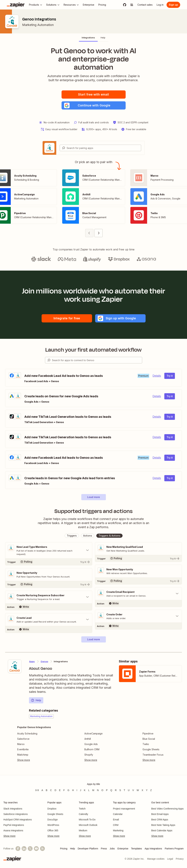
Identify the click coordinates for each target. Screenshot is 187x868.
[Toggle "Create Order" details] (139, 616)
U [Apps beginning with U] (129, 790)
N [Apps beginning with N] (98, 790)
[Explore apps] (132, 5)
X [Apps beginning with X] (142, 790)
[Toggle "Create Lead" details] (49, 620)
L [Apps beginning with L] (89, 790)
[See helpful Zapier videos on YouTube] (36, 849)
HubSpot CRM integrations (18, 820)
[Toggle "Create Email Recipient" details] (139, 594)
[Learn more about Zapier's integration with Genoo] (15, 666)
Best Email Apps (160, 814)
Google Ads (91, 744)
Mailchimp (23, 755)
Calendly (83, 814)
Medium (83, 830)
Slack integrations (13, 809)
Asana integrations (13, 830)
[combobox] (100, 148)
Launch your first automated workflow (93, 350)
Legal (170, 859)
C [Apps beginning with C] (51, 790)
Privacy (180, 859)
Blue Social (149, 739)
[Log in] (160, 5)
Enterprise (123, 849)
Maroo (21, 744)
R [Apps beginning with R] (116, 790)
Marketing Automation (38, 25)
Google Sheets (151, 749)
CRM (116, 825)
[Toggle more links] (34, 760)
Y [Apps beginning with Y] (147, 790)
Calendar (118, 814)
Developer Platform (88, 849)
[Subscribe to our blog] (42, 849)
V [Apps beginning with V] (133, 790)
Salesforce (23, 739)
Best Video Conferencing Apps (167, 809)
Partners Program (174, 849)
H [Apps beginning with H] (73, 790)
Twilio (146, 744)
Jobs (112, 849)
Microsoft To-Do (87, 820)
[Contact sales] (145, 5)
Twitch (82, 809)
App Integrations (153, 849)
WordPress (53, 825)
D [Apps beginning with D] (55, 790)
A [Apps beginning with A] (42, 790)
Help (36, 700)
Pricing (64, 849)
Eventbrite (23, 749)
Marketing (118, 830)
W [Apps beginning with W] (138, 790)
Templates (137, 849)
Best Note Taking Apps (163, 825)
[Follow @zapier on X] (30, 849)
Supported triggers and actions (93, 511)
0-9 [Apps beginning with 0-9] (37, 790)
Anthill (88, 739)
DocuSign (53, 820)
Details (157, 376)
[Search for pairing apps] (104, 148)
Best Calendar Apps (162, 830)
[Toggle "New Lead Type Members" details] (49, 550)
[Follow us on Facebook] (18, 849)
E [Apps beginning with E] (60, 790)
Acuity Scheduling (27, 733)
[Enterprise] (89, 5)
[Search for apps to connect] (97, 360)
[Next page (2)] (99, 233)
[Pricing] (102, 5)
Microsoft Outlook (88, 825)
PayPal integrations (14, 825)
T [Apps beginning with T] (125, 790)
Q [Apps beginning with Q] (111, 790)
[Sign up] (173, 5)
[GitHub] (125, 5)
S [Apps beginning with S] (120, 790)
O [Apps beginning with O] (102, 790)
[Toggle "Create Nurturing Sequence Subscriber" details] (49, 597)
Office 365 (53, 830)
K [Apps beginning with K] (85, 790)
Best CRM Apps (160, 820)
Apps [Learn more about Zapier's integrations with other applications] (32, 661)
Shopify (89, 755)
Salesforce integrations (16, 814)
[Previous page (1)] (89, 233)
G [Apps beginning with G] (68, 790)
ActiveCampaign (93, 733)
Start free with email (93, 94)
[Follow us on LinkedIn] (24, 849)
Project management (124, 809)
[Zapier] (16, 5)
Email (116, 820)
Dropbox (52, 809)
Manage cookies (156, 859)
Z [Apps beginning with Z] (151, 790)
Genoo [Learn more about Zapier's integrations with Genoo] (44, 661)
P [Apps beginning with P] (107, 790)
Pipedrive (148, 733)
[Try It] (49, 562)
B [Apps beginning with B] (47, 790)
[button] (94, 105)
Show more (9, 836)
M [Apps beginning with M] (93, 790)
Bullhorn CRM (92, 749)
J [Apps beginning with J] (81, 790)
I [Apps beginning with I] (77, 790)
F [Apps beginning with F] (64, 790)
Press (104, 849)
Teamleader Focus (153, 755)
